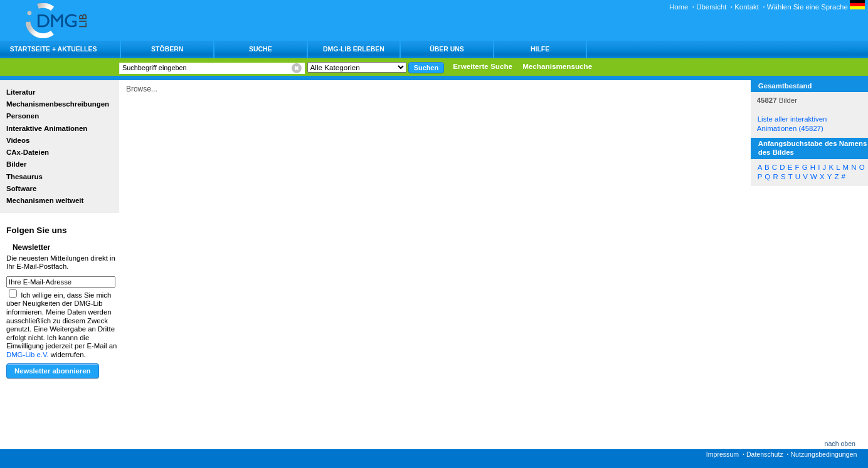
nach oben (840, 444)
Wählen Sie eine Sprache (816, 7)
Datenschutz (765, 454)
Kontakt (747, 7)
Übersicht (711, 7)
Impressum (722, 454)
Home (679, 7)
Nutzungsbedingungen (823, 454)
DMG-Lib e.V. (28, 355)
